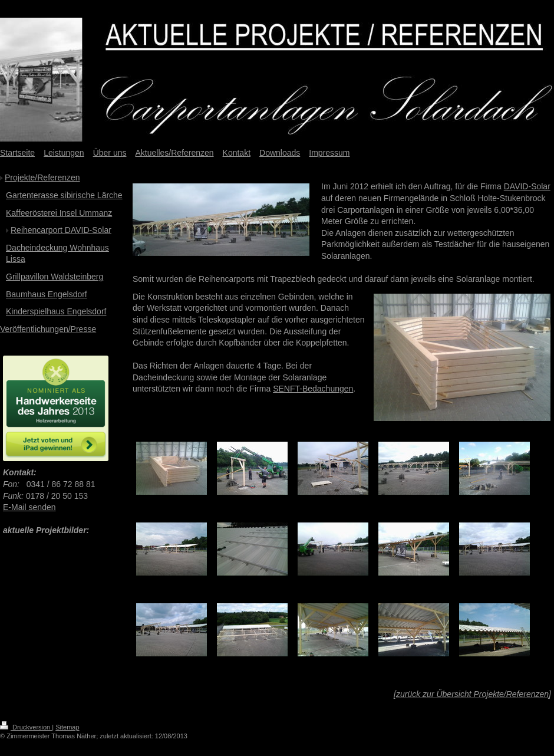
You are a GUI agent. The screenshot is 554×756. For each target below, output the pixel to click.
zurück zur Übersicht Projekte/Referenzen (472, 694)
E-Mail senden (29, 507)
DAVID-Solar (527, 186)
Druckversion (26, 727)
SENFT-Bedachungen (313, 389)
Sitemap (67, 727)
